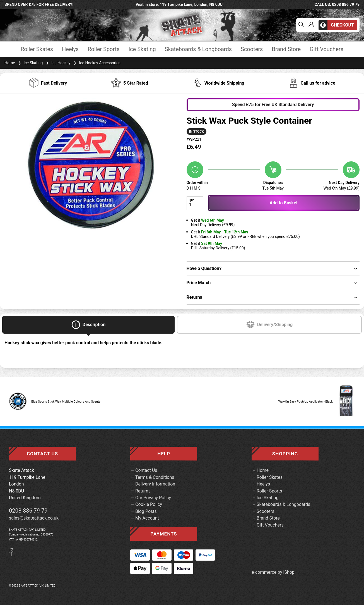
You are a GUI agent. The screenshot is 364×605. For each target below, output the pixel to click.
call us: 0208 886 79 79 (337, 4)
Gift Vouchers (326, 49)
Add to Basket (284, 203)
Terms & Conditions (155, 477)
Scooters (252, 49)
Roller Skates (37, 49)
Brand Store (286, 49)
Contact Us (146, 470)
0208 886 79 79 (28, 511)
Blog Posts (146, 511)
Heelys (70, 49)
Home (10, 63)
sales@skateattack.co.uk (34, 518)
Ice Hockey (58, 63)
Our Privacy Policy (153, 498)
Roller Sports (103, 49)
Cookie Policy (149, 504)
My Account (147, 518)
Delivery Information (155, 484)
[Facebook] (13, 555)
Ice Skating (142, 49)
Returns (143, 491)
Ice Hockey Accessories (96, 63)
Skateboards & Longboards (198, 49)
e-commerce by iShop (273, 572)
